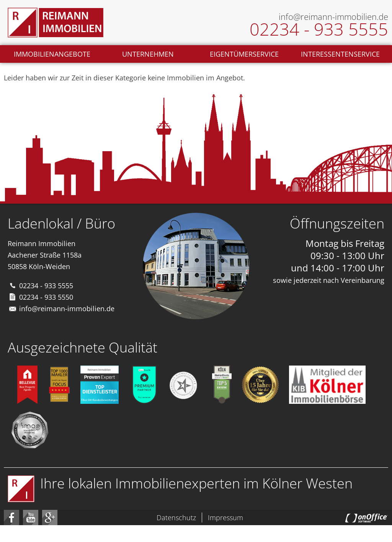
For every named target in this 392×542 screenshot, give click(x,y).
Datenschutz (176, 518)
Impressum (225, 518)
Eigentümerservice (244, 54)
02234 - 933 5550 (46, 297)
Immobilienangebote (52, 54)
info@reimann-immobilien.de (67, 309)
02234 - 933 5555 (46, 286)
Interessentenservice (340, 54)
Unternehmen (148, 54)
